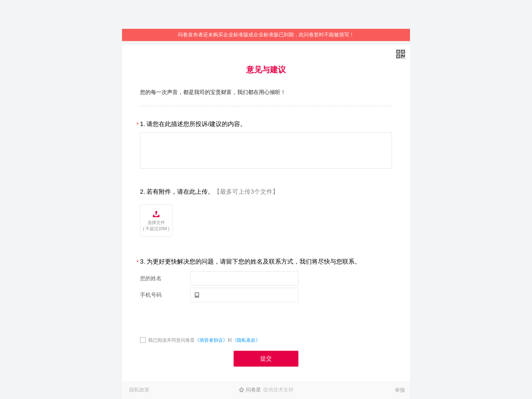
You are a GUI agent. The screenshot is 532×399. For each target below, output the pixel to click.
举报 (400, 390)
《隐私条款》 (246, 340)
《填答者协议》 (211, 340)
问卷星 (253, 390)
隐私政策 (139, 390)
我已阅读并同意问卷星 (171, 340)
